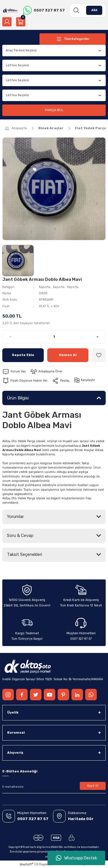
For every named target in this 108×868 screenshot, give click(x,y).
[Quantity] (54, 337)
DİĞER (43, 293)
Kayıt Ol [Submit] (93, 786)
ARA (94, 10)
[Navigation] (73, 39)
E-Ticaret (43, 864)
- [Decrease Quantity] (11, 337)
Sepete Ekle (23, 355)
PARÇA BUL (54, 110)
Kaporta (45, 287)
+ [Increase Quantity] (97, 337)
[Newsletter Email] (54, 787)
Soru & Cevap (20, 536)
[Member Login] (7, 22)
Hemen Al (68, 355)
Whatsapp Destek (76, 858)
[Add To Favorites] (99, 355)
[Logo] (10, 10)
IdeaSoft (26, 864)
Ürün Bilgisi (18, 398)
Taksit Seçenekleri (24, 554)
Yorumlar (15, 517)
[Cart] (21, 22)
